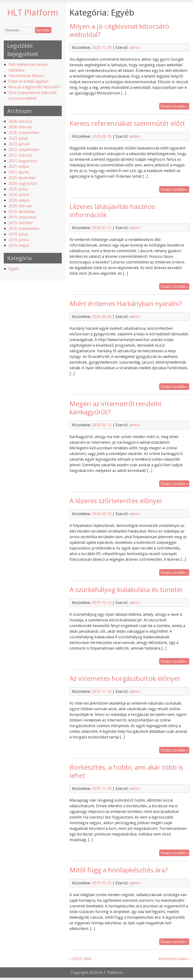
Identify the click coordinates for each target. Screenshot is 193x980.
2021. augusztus (23, 161)
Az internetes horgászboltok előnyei (125, 678)
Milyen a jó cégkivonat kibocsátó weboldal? (119, 30)
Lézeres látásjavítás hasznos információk (112, 210)
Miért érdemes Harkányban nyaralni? (126, 303)
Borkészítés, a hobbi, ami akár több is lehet (126, 771)
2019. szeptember (24, 228)
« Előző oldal (80, 959)
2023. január (19, 144)
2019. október (21, 223)
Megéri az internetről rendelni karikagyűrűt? (115, 408)
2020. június (19, 195)
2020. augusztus (23, 183)
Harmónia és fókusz (26, 76)
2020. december (22, 178)
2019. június (19, 240)
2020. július (18, 189)
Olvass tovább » (174, 106)
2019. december (22, 212)
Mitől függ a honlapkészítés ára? (119, 870)
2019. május (19, 245)
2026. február (20, 127)
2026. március (20, 121)
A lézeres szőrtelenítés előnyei (116, 501)
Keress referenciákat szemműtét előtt (127, 123)
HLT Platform (33, 12)
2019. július (18, 234)
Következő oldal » (174, 959)
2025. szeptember (24, 133)
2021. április (19, 172)
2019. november (23, 217)
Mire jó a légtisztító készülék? (35, 87)
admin (135, 47)
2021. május (19, 166)
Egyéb (14, 269)
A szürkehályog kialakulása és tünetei (126, 589)
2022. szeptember (24, 149)
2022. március (20, 155)
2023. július (18, 138)
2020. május (19, 200)
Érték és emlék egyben (28, 81)
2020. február (20, 206)
